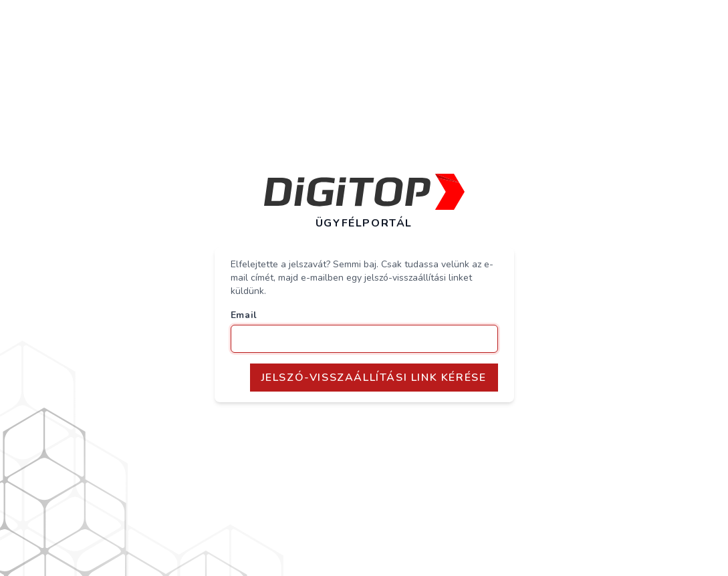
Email (244, 315)
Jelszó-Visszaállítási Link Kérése (374, 378)
